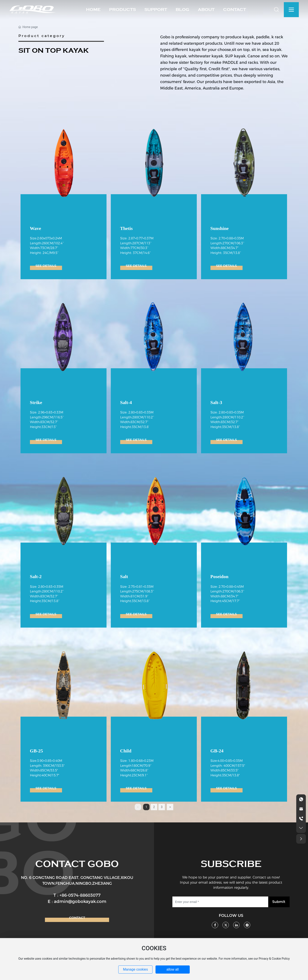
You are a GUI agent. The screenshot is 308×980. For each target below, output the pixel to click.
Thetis (127, 228)
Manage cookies (135, 969)
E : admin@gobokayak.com (77, 901)
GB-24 (217, 751)
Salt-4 (126, 402)
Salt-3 (216, 402)
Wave (36, 228)
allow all (173, 969)
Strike (36, 402)
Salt (124, 577)
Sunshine (220, 228)
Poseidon (219, 577)
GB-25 (36, 751)
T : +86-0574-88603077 (77, 895)
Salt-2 (36, 577)
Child (126, 751)
